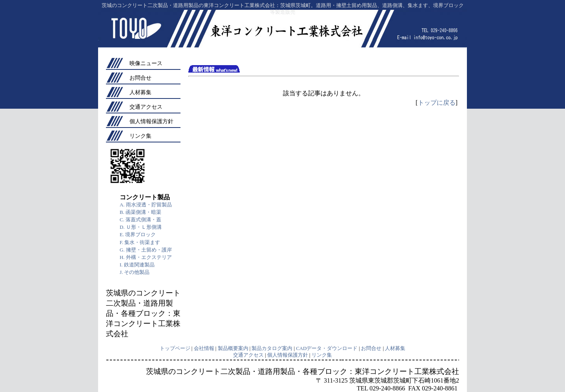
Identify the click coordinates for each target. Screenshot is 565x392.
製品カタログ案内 (272, 348)
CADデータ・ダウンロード (327, 348)
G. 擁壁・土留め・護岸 (146, 250)
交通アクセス (146, 107)
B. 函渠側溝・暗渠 (140, 212)
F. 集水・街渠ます (140, 242)
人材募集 (140, 92)
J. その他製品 (135, 272)
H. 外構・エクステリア (146, 257)
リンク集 (140, 136)
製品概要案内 (233, 348)
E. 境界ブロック (138, 235)
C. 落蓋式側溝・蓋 (140, 220)
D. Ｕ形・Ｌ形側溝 (141, 227)
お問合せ (140, 78)
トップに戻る (437, 103)
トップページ (175, 348)
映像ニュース (146, 63)
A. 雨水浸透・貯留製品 (146, 205)
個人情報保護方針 (151, 121)
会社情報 (204, 348)
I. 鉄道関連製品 (137, 265)
